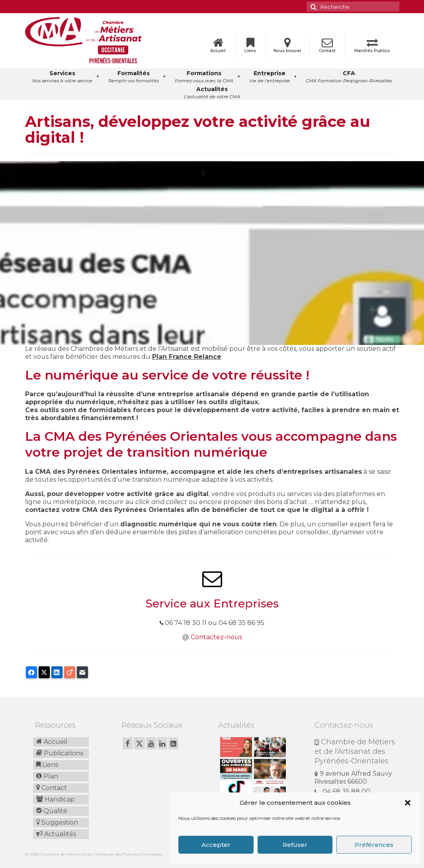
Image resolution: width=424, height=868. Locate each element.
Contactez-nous (216, 637)
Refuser (295, 845)
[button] (408, 803)
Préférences (374, 845)
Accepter (216, 845)
